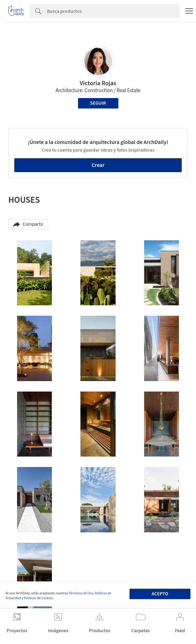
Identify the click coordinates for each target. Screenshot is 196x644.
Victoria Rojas (98, 83)
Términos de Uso (81, 593)
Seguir (98, 103)
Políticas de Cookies (38, 598)
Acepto (160, 594)
